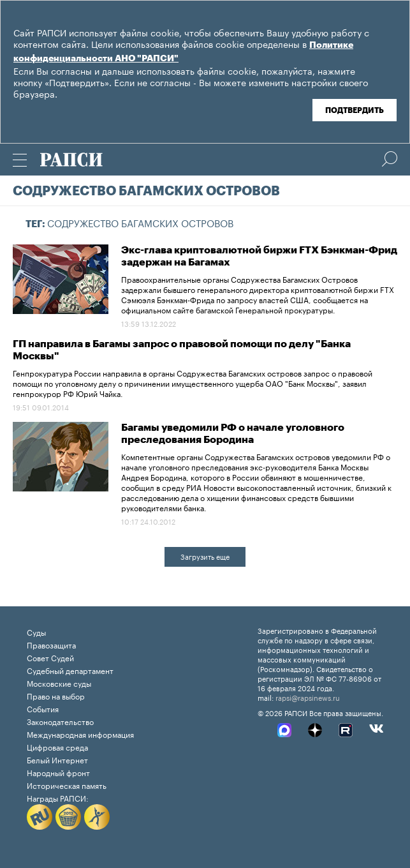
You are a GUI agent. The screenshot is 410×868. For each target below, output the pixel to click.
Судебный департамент (70, 670)
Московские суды (59, 683)
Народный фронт (58, 772)
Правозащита (51, 644)
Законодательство (60, 721)
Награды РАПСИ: (58, 797)
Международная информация (80, 734)
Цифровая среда (57, 746)
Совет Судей (50, 657)
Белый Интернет (57, 759)
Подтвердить (355, 110)
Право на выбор (56, 695)
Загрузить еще (205, 556)
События (43, 708)
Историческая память (67, 785)
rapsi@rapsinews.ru (308, 697)
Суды (36, 632)
